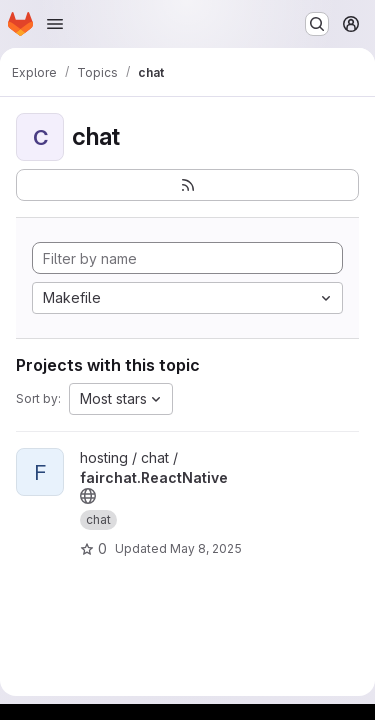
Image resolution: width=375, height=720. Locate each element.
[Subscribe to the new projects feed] (187, 185)
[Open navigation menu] (55, 24)
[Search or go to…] (317, 24)
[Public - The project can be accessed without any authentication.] (88, 496)
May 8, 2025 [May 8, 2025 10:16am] (206, 548)
